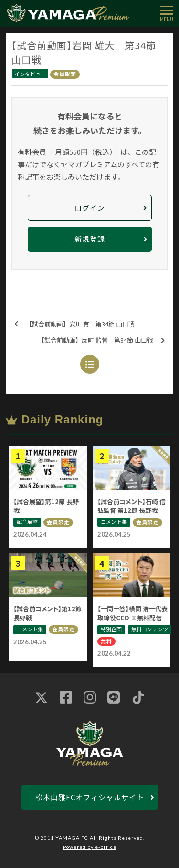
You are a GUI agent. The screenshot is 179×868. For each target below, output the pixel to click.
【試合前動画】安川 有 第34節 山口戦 (74, 324)
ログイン (90, 208)
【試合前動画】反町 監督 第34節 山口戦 (101, 341)
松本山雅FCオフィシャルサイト (90, 797)
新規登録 (90, 239)
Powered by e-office (90, 847)
